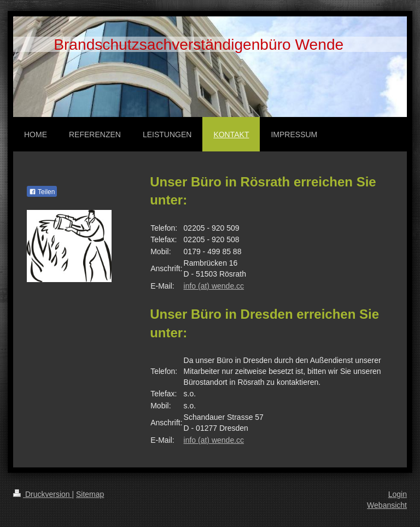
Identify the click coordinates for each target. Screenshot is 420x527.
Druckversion (42, 494)
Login (398, 494)
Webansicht (387, 505)
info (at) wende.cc (214, 286)
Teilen (42, 192)
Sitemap (90, 494)
